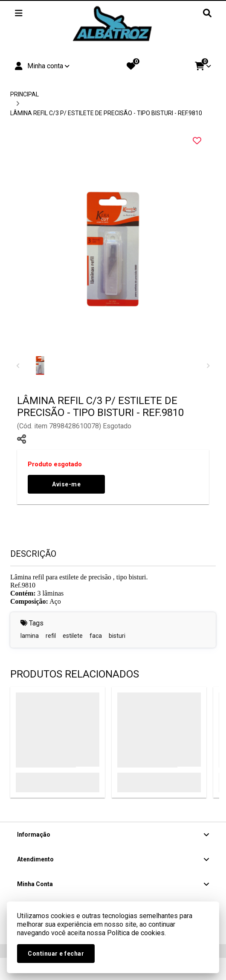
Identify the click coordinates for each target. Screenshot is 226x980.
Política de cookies (136, 933)
